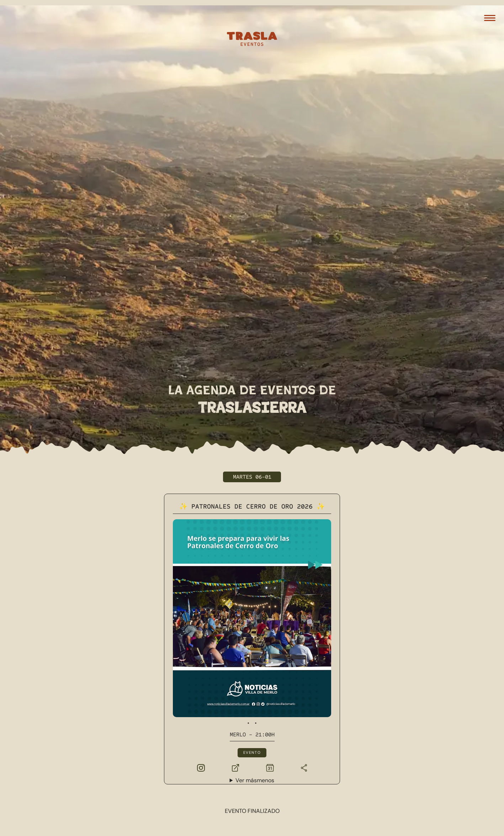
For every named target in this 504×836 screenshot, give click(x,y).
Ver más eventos (252, 717)
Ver (255, 651)
